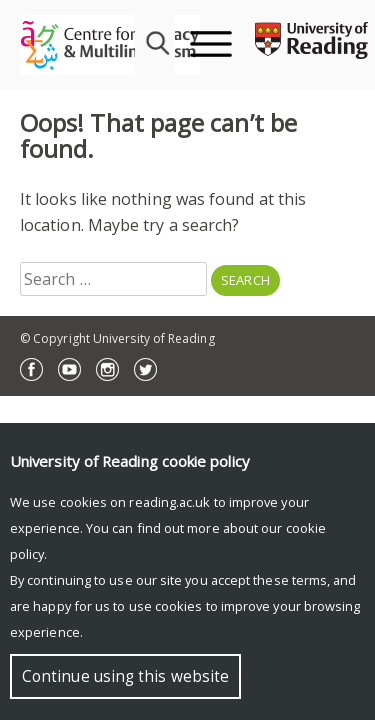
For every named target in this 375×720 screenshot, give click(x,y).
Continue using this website (125, 676)
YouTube (69, 369)
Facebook (31, 369)
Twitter (145, 369)
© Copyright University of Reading (117, 338)
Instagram (107, 369)
